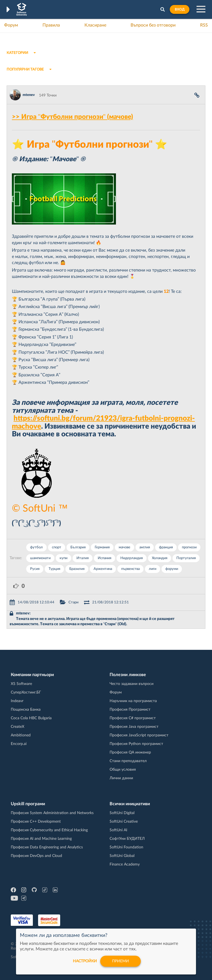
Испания (104, 558)
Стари (73, 602)
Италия (83, 558)
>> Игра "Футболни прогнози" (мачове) (72, 117)
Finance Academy (125, 864)
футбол (36, 547)
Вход (180, 9)
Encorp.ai (19, 744)
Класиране (95, 25)
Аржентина (103, 569)
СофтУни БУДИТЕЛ (127, 839)
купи (63, 558)
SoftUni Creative (124, 822)
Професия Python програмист (136, 744)
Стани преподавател (128, 761)
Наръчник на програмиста (133, 701)
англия (145, 547)
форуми (172, 569)
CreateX (18, 727)
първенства (130, 569)
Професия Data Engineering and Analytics (47, 847)
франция (166, 547)
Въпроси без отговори (153, 25)
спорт (57, 547)
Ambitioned (21, 735)
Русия (35, 569)
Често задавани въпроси (132, 684)
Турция (54, 569)
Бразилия (77, 569)
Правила (51, 25)
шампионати (40, 558)
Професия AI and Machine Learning (41, 839)
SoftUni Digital (122, 813)
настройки (85, 961)
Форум (11, 25)
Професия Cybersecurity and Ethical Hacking (49, 830)
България (78, 547)
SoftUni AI (118, 830)
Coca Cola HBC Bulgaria (31, 718)
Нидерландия (132, 558)
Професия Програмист (130, 710)
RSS (204, 25)
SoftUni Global (122, 856)
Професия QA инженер (130, 752)
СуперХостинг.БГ (26, 692)
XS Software (21, 684)
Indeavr (17, 701)
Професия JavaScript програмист (139, 735)
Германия (102, 547)
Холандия (160, 558)
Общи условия (123, 770)
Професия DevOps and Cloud (36, 856)
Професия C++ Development (36, 822)
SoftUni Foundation (126, 847)
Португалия (186, 558)
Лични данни (121, 778)
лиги (153, 569)
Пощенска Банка (26, 710)
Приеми (120, 961)
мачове (124, 547)
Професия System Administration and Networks (52, 813)
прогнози (189, 547)
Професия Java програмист (134, 727)
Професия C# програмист (133, 718)
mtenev (29, 95)
